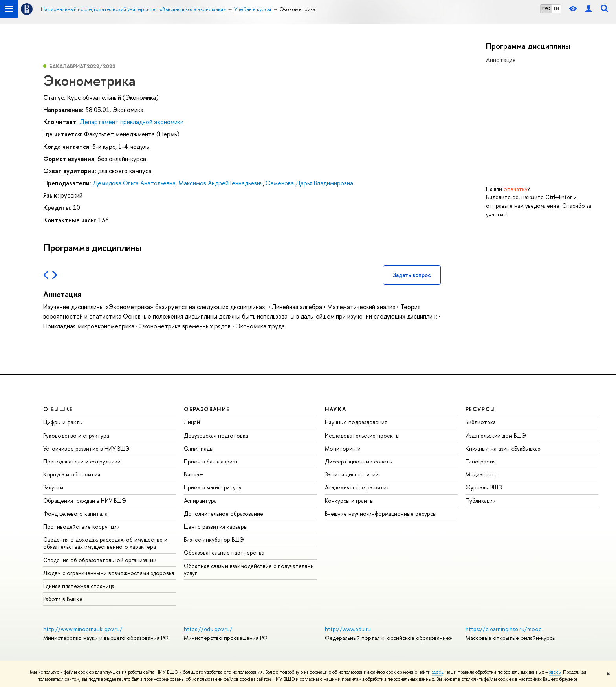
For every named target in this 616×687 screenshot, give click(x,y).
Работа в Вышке (63, 599)
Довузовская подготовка (216, 435)
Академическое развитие (357, 487)
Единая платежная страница (79, 586)
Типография (481, 461)
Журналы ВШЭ (484, 487)
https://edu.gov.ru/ (208, 629)
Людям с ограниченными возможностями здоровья (109, 573)
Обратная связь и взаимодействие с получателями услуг (249, 569)
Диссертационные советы (359, 461)
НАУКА (336, 409)
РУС (546, 9)
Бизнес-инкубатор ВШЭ (214, 540)
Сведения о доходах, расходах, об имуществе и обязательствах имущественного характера (105, 543)
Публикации (481, 501)
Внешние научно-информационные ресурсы (381, 514)
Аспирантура (200, 501)
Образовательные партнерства (224, 552)
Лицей (192, 422)
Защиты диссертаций (352, 474)
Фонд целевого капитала (75, 514)
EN (556, 9)
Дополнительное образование (224, 514)
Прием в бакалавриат (211, 461)
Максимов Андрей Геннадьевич (221, 183)
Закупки (53, 487)
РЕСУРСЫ (480, 409)
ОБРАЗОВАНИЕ (207, 409)
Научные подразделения (356, 422)
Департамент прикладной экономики (131, 122)
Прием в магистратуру (213, 487)
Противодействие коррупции (82, 527)
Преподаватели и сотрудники (82, 461)
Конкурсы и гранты (349, 501)
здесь (437, 672)
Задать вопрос (412, 275)
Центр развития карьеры (216, 527)
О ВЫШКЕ (58, 409)
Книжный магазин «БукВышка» (503, 448)
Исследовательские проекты (362, 435)
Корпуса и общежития (72, 474)
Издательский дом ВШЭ (496, 435)
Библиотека (481, 422)
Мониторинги (343, 448)
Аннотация (501, 60)
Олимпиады (199, 448)
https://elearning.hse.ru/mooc (503, 629)
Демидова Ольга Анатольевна (134, 183)
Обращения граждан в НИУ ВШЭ (85, 501)
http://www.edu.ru (348, 629)
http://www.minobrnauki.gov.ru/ (83, 629)
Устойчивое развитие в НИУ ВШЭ (86, 448)
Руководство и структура (76, 435)
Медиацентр (482, 474)
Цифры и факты (63, 422)
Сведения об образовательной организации (100, 560)
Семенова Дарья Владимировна (309, 183)
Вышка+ (193, 474)
